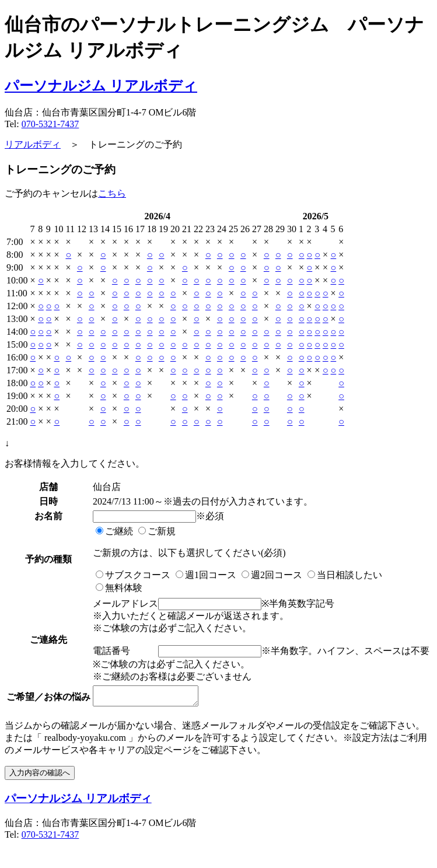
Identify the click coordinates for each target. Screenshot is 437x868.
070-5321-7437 (50, 124)
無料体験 (119, 588)
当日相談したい (345, 575)
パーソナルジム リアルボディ (101, 86)
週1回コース (206, 575)
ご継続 (114, 531)
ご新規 (157, 531)
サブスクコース (133, 575)
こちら (112, 193)
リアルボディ (33, 144)
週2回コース (272, 575)
